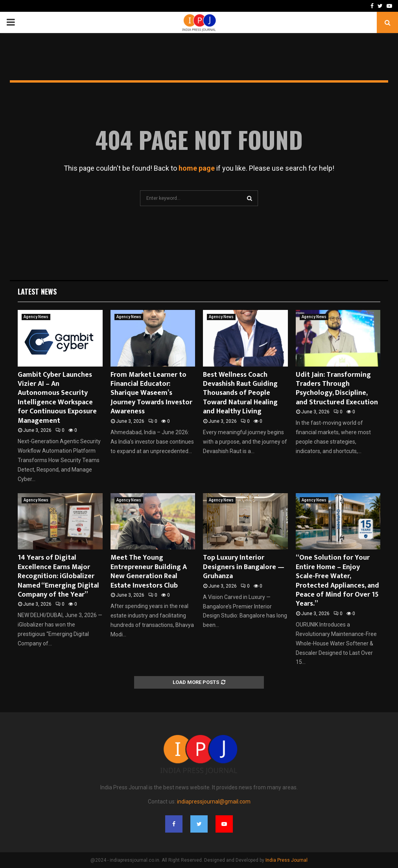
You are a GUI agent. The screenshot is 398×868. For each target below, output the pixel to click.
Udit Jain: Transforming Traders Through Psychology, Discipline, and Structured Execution (337, 389)
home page (197, 168)
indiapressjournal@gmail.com (214, 802)
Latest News (37, 291)
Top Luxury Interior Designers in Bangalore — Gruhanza (244, 567)
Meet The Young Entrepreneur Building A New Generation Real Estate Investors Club (149, 571)
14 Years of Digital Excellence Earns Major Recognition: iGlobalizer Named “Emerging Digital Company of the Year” (58, 576)
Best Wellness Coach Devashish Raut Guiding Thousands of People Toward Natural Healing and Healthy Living (240, 393)
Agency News (36, 317)
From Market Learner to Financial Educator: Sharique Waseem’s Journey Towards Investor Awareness (151, 393)
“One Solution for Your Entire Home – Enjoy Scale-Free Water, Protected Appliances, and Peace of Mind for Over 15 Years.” (337, 581)
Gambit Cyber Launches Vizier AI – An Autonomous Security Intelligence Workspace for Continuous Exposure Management (57, 398)
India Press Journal (287, 860)
